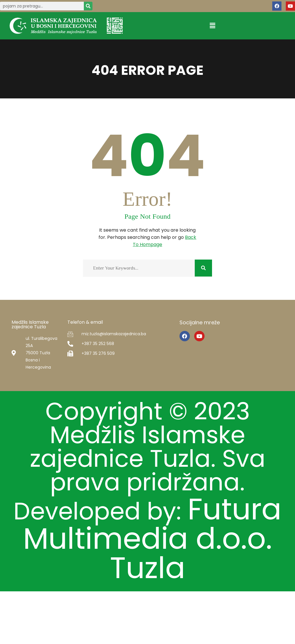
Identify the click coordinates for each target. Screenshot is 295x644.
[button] (212, 26)
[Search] (88, 6)
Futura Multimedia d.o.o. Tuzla (147, 606)
